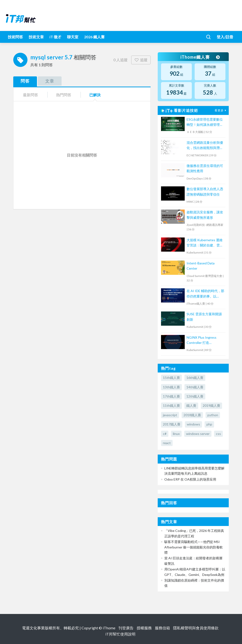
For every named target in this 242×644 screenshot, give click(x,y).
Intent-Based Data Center (201, 266)
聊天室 (73, 37)
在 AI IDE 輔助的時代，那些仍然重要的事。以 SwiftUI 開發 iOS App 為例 (205, 294)
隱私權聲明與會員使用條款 (196, 628)
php (209, 424)
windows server (198, 434)
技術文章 (36, 37)
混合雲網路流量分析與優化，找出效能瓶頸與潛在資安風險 (205, 146)
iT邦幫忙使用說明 (120, 634)
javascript (170, 415)
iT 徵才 (55, 37)
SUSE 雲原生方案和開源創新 (204, 317)
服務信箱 (162, 628)
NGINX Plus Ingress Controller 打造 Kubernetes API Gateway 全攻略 (202, 340)
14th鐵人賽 (195, 387)
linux (176, 434)
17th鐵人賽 (171, 396)
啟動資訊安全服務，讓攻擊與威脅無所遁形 (205, 215)
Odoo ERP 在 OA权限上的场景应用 (190, 479)
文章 (50, 81)
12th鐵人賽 (195, 396)
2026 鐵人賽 (94, 37)
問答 (25, 81)
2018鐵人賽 (192, 415)
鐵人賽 (191, 405)
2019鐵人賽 (211, 405)
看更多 (221, 110)
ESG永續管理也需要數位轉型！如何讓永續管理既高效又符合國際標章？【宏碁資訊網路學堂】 (205, 122)
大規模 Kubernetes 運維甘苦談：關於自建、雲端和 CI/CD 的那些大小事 (205, 243)
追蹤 (141, 60)
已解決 (95, 95)
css (218, 434)
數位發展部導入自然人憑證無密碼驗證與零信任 (205, 191)
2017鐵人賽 (172, 424)
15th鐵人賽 (171, 378)
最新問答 (31, 95)
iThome (109, 628)
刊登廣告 (126, 628)
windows (193, 424)
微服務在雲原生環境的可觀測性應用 (205, 168)
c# (165, 434)
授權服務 (144, 628)
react (167, 443)
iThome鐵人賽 (200, 57)
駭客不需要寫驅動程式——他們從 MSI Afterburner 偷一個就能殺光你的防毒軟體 (194, 547)
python (213, 415)
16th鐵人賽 (195, 378)
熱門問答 (64, 95)
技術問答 (15, 37)
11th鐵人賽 (171, 405)
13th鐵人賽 (171, 387)
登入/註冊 (225, 37)
